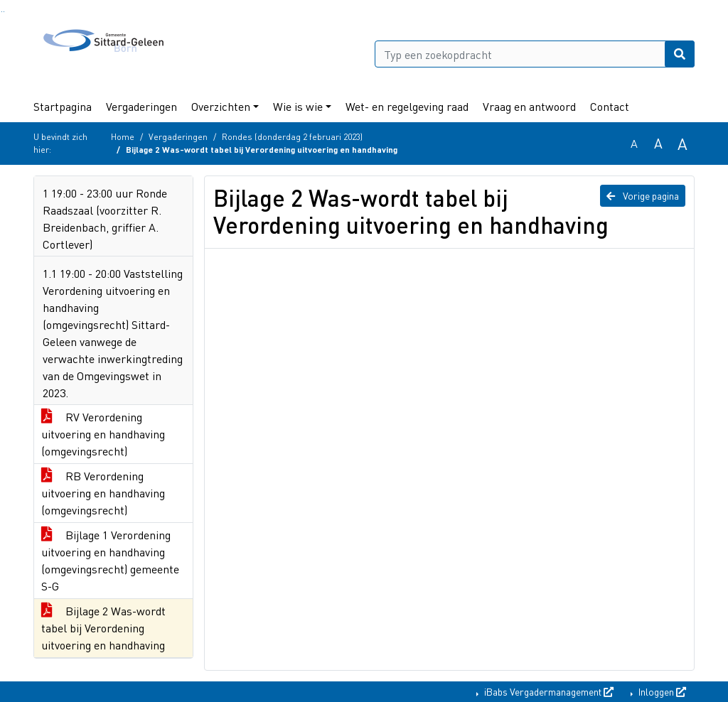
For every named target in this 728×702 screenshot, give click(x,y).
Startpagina (63, 106)
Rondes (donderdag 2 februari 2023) (292, 137)
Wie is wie (298, 106)
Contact (610, 106)
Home (123, 137)
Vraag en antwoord (529, 106)
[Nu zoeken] (680, 54)
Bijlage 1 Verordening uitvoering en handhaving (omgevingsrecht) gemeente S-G (110, 560)
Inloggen (661, 691)
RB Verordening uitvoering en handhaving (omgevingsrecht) (103, 493)
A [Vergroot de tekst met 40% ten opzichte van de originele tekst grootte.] (682, 144)
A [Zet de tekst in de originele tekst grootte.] (634, 143)
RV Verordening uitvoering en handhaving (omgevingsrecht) (103, 434)
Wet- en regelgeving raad (407, 106)
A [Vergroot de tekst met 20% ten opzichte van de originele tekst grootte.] (658, 144)
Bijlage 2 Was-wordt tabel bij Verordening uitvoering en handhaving (103, 628)
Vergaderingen (141, 106)
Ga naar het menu (4, 12)
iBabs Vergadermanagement (548, 691)
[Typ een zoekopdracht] (535, 54)
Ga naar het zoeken (2, 12)
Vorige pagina (643, 195)
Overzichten (221, 106)
